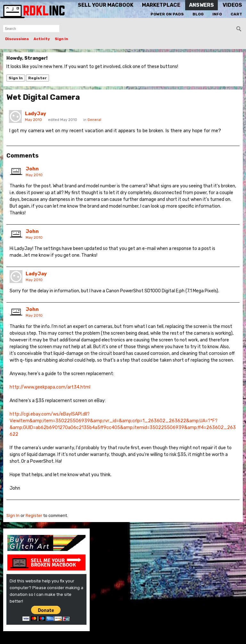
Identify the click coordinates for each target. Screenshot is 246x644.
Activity (42, 39)
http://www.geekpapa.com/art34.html (50, 387)
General (94, 120)
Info (217, 14)
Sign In (61, 39)
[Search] (239, 29)
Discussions (17, 39)
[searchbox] (31, 29)
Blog (198, 14)
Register (37, 78)
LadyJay (36, 114)
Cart (236, 14)
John (32, 169)
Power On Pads (167, 14)
